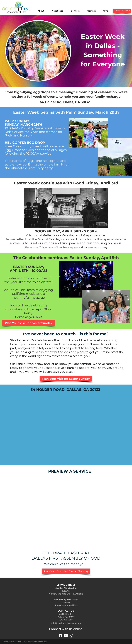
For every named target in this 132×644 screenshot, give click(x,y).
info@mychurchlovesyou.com (66, 623)
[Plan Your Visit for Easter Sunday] (29, 323)
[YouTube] (66, 636)
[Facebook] (61, 636)
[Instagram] (71, 636)
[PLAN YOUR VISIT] (122, 11)
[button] (41, 11)
